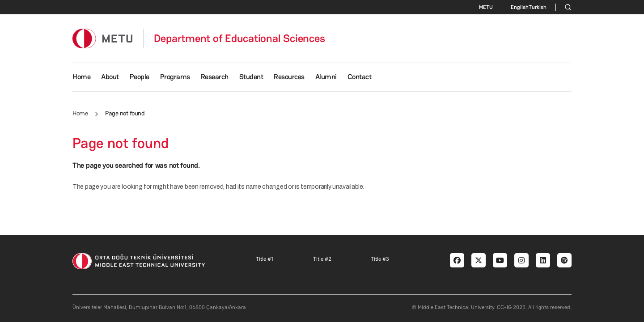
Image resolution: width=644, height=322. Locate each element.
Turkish (538, 7)
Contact (360, 77)
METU (486, 7)
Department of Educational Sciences (239, 38)
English (520, 7)
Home (81, 77)
